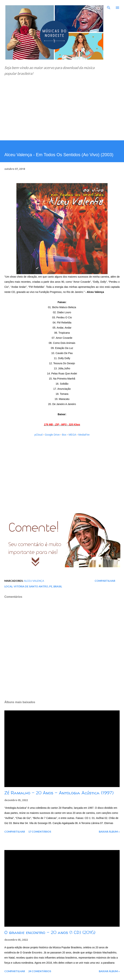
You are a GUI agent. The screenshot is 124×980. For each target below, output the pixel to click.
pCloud (38, 435)
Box (64, 435)
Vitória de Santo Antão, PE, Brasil (38, 586)
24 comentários (40, 971)
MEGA (72, 435)
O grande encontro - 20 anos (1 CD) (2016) (50, 932)
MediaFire (84, 435)
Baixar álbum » (109, 832)
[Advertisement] (62, 113)
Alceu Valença (34, 581)
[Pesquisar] (109, 7)
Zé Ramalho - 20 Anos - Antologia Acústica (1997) (59, 793)
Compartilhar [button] (105, 581)
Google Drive (52, 435)
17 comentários (40, 832)
